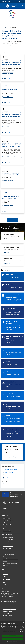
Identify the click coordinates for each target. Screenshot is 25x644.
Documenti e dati (7, 531)
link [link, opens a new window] (5, 633)
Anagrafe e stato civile (8, 537)
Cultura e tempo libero (8, 540)
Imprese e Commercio (8, 544)
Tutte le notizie (12, 220)
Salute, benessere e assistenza (10, 563)
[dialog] (12, 633)
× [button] (23, 623)
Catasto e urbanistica (8, 546)
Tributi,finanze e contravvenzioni (10, 559)
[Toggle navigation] (3, 6)
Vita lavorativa (6, 542)
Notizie (5, 572)
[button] (13, 642)
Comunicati (6, 574)
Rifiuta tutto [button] (12, 639)
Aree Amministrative (8, 520)
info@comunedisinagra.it (10, 601)
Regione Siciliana (6, 2)
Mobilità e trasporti (7, 548)
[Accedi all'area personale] (20, 2)
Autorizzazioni (6, 565)
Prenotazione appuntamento (10, 609)
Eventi (5, 584)
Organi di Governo (7, 518)
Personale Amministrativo (9, 529)
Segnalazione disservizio (9, 611)
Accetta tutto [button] (12, 636)
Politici (5, 527)
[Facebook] (3, 512)
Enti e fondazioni (7, 524)
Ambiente (5, 561)
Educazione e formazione (9, 555)
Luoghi (5, 582)
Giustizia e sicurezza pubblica (10, 557)
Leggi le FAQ (6, 613)
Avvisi (6, 27)
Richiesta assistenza (8, 615)
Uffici (4, 522)
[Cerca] (22, 6)
